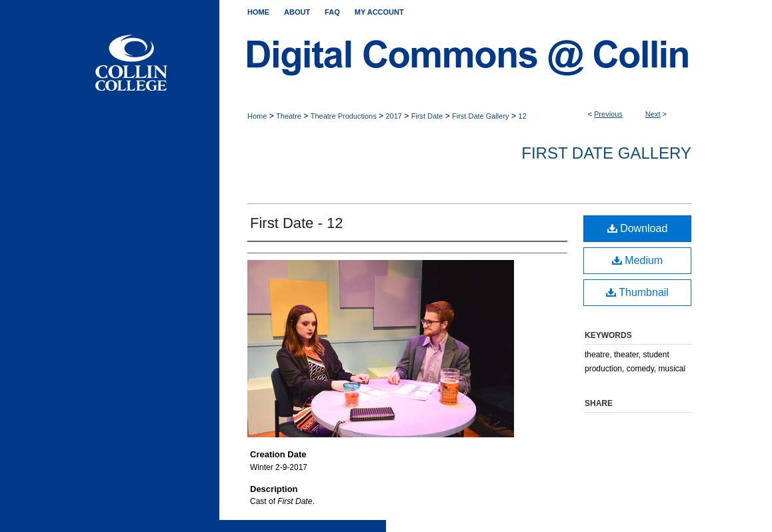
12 (522, 116)
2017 (393, 116)
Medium (637, 260)
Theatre (289, 116)
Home (257, 116)
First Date (427, 116)
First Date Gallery (481, 116)
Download (638, 228)
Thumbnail (637, 292)
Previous (608, 114)
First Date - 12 (296, 223)
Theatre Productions (344, 116)
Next (653, 114)
